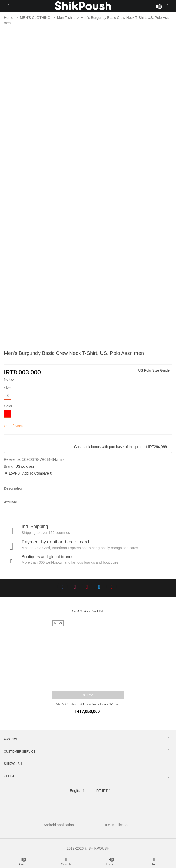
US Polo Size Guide (154, 370)
